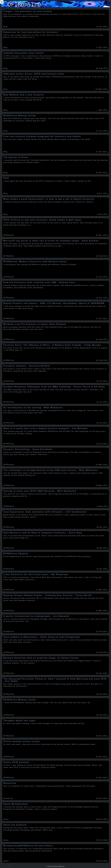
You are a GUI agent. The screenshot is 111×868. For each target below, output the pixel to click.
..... (40, 16)
